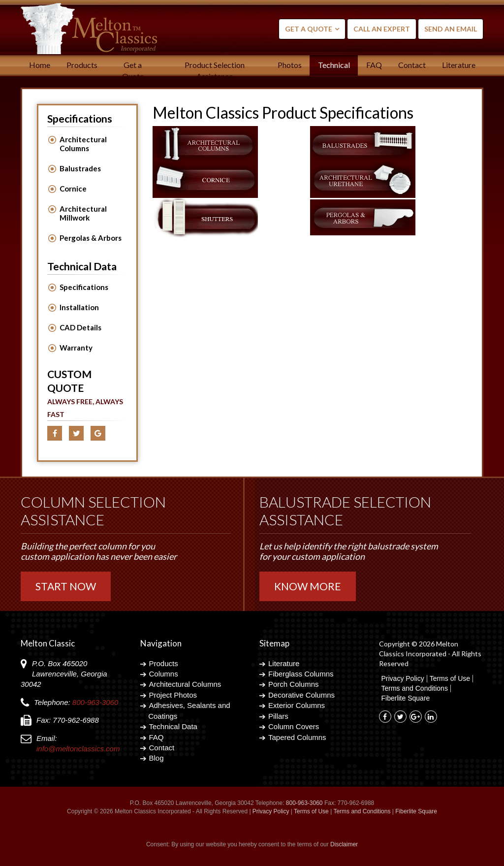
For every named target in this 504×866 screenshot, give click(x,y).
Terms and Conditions (415, 689)
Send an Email (451, 29)
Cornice (73, 189)
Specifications (84, 287)
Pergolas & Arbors (91, 238)
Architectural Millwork (83, 213)
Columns (164, 674)
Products (82, 65)
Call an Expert (382, 29)
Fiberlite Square (406, 698)
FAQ (374, 65)
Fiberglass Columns (301, 674)
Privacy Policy (403, 679)
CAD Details (80, 327)
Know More (308, 586)
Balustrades (80, 168)
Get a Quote (309, 29)
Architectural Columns (83, 144)
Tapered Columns (297, 737)
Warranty (76, 348)
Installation (79, 307)
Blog (157, 758)
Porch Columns (294, 684)
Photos (290, 65)
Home (40, 65)
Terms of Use (450, 679)
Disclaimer (344, 844)
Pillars (278, 716)
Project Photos (173, 695)
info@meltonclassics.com (78, 749)
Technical (334, 65)
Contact (412, 65)
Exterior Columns (297, 705)
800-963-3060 (95, 702)
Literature (459, 65)
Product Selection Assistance (215, 70)
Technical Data (173, 726)
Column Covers (294, 726)
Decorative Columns (301, 695)
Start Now (66, 586)
